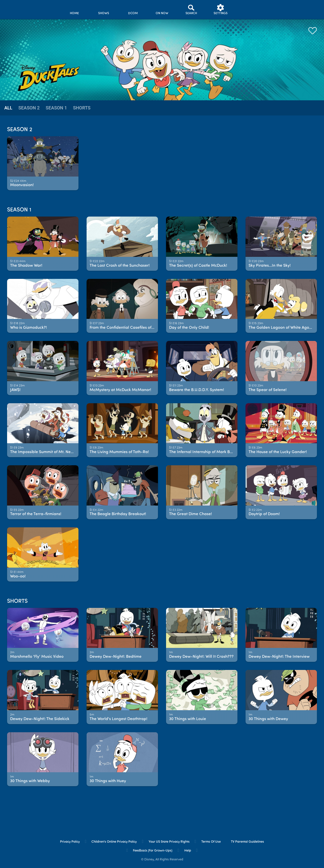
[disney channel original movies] (133, 9)
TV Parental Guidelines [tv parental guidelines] (247, 842)
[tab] (8, 108)
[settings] (221, 9)
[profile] (250, 9)
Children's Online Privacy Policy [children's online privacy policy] (114, 842)
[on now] (162, 9)
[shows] (104, 9)
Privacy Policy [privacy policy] (70, 842)
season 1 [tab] (56, 108)
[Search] (191, 9)
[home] (74, 9)
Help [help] (188, 851)
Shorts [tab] (82, 108)
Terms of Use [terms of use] (211, 842)
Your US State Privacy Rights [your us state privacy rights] (169, 842)
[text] (18, 181)
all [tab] (8, 108)
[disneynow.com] (17, 9)
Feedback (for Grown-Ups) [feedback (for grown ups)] (153, 851)
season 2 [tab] (29, 108)
